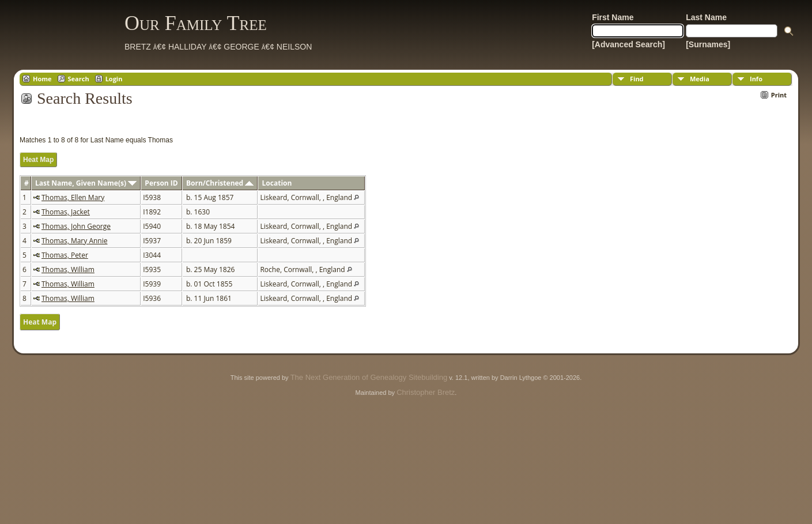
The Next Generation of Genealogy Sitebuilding (369, 377)
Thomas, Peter (65, 255)
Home (42, 79)
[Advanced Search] (628, 44)
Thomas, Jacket (66, 212)
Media (700, 79)
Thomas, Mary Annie (74, 241)
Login (114, 79)
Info (756, 79)
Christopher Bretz (426, 392)
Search (79, 79)
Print (779, 95)
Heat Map (38, 160)
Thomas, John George (76, 226)
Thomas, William (68, 269)
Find (637, 79)
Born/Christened (220, 183)
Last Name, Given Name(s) (86, 183)
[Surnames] (708, 44)
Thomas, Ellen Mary (73, 197)
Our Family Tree (196, 23)
